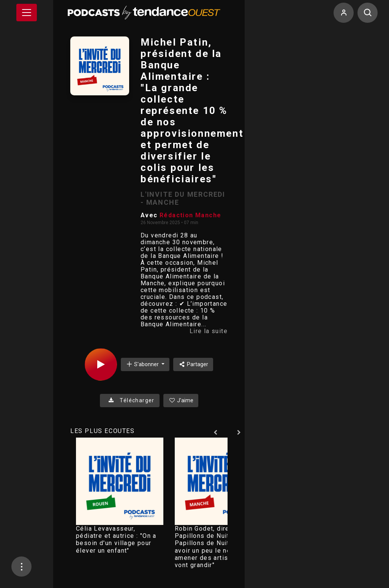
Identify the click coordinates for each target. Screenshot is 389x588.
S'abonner (143, 364)
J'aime (181, 400)
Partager (193, 364)
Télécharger (130, 400)
